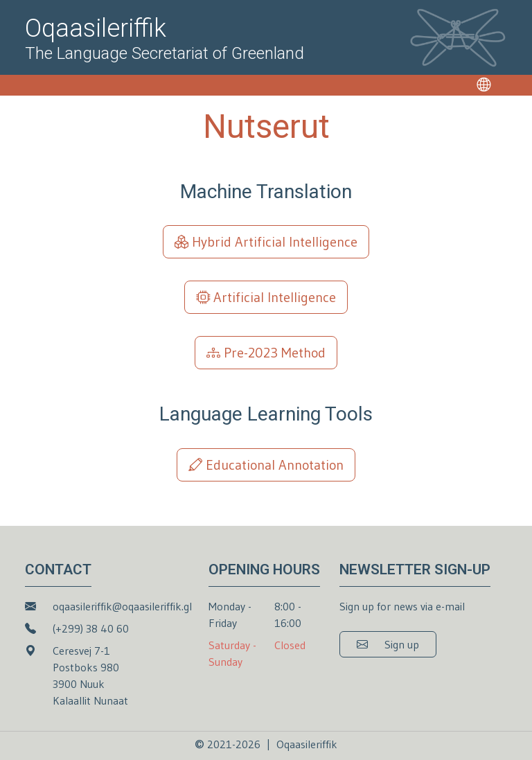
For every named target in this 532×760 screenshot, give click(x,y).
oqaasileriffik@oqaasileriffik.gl (122, 606)
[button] (388, 644)
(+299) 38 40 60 (91, 628)
